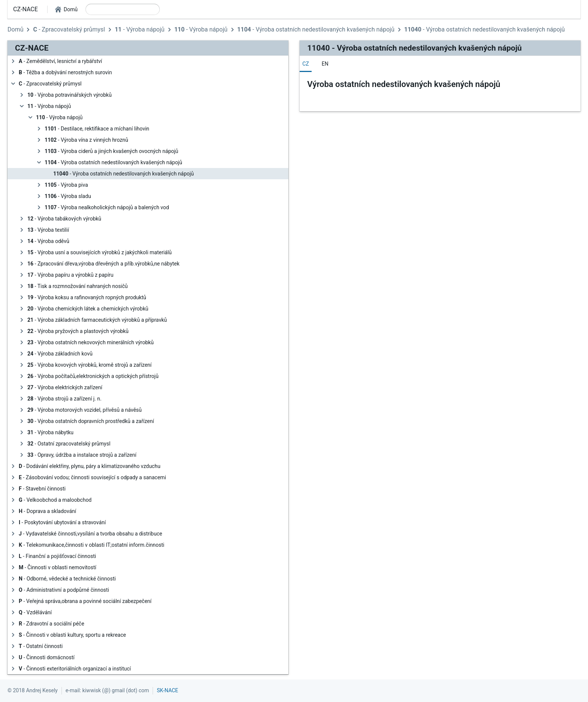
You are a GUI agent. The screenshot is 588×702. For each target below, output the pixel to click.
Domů (15, 29)
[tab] (306, 64)
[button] (66, 9)
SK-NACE (167, 690)
